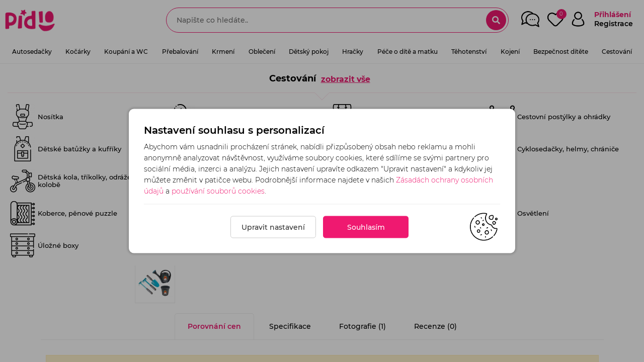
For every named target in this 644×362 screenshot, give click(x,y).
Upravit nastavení (273, 227)
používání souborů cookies (218, 191)
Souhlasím (366, 227)
